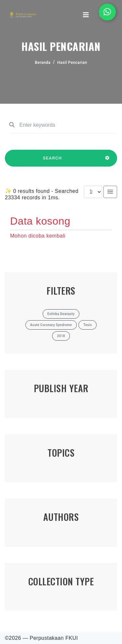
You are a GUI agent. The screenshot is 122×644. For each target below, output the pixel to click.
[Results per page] (93, 192)
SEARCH (52, 161)
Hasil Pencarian (72, 63)
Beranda (43, 63)
